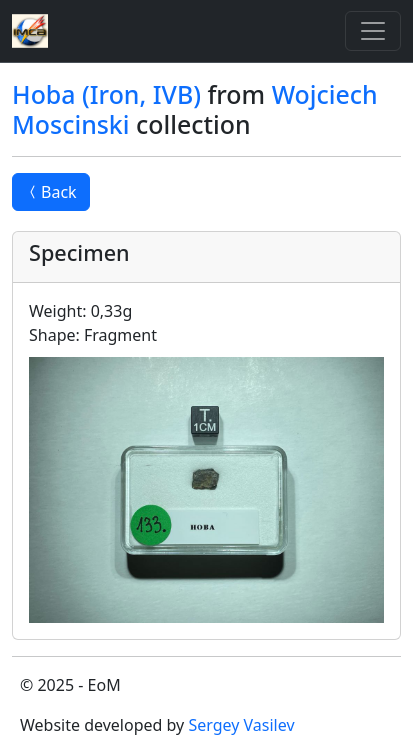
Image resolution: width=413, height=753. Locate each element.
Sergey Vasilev (241, 725)
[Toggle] (373, 31)
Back (51, 192)
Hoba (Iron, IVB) (106, 94)
